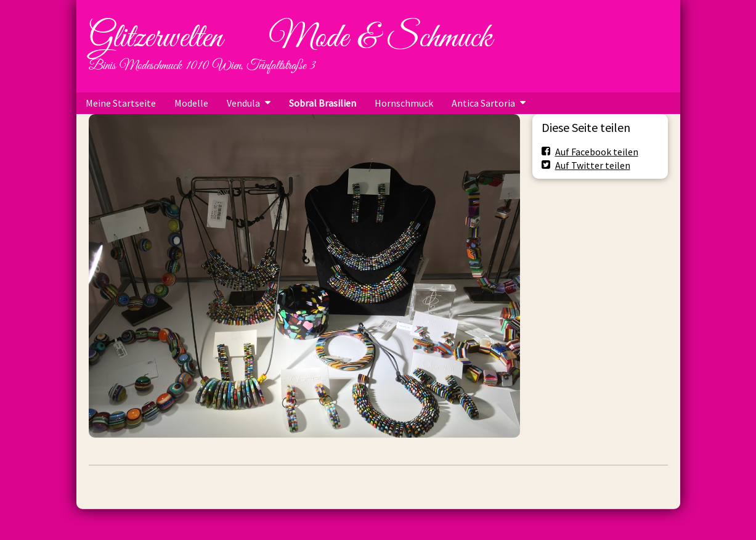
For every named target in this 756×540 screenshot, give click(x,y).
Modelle (191, 103)
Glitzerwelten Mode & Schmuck (290, 38)
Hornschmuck (404, 103)
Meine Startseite (121, 103)
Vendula (243, 103)
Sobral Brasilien (323, 103)
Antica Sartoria (483, 103)
